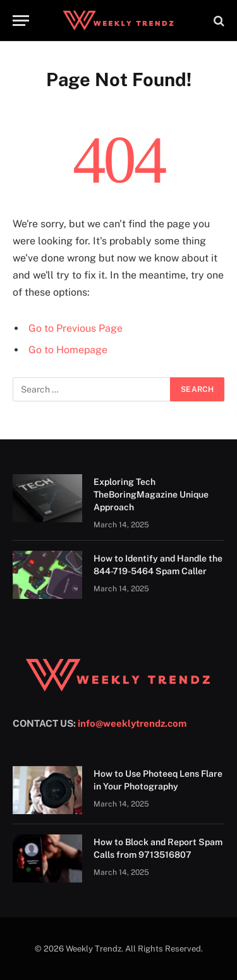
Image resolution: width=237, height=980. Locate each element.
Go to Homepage (68, 350)
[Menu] (21, 21)
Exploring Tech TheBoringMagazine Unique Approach (151, 494)
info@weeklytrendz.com (132, 723)
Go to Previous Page (76, 328)
